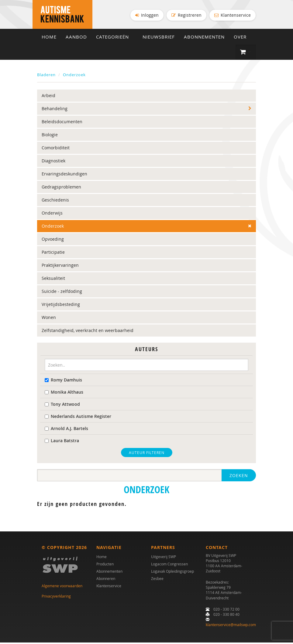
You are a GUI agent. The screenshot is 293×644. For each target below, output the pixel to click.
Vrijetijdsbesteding (61, 306)
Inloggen (147, 15)
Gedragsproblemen (61, 189)
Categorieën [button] (115, 38)
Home (49, 38)
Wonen (49, 319)
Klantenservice (233, 15)
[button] (246, 54)
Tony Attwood (62, 406)
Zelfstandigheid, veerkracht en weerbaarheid (88, 332)
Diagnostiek (53, 163)
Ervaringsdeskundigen (64, 176)
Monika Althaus (64, 393)
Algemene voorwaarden (62, 587)
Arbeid (48, 97)
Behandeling (55, 110)
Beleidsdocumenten (62, 123)
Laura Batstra (62, 442)
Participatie (53, 254)
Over (240, 38)
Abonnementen (204, 38)
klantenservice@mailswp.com (231, 626)
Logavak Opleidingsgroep (172, 573)
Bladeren (46, 76)
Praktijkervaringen (60, 267)
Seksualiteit (53, 280)
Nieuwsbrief (159, 38)
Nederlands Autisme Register (78, 418)
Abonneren (106, 580)
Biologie (50, 136)
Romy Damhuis (63, 381)
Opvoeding (53, 241)
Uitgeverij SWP (164, 558)
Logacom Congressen (169, 565)
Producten (105, 565)
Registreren (186, 15)
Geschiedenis (55, 202)
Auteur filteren (147, 454)
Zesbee (157, 580)
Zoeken (239, 477)
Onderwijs (52, 215)
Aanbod (76, 38)
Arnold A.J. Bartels (66, 430)
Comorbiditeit (56, 149)
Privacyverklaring (56, 598)
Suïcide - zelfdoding (62, 293)
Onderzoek (74, 76)
